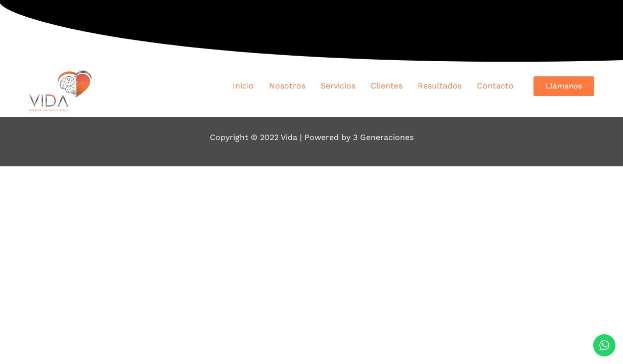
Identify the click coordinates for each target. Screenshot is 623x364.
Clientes (387, 86)
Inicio (243, 86)
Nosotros (287, 86)
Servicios (338, 86)
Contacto (495, 86)
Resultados (440, 86)
